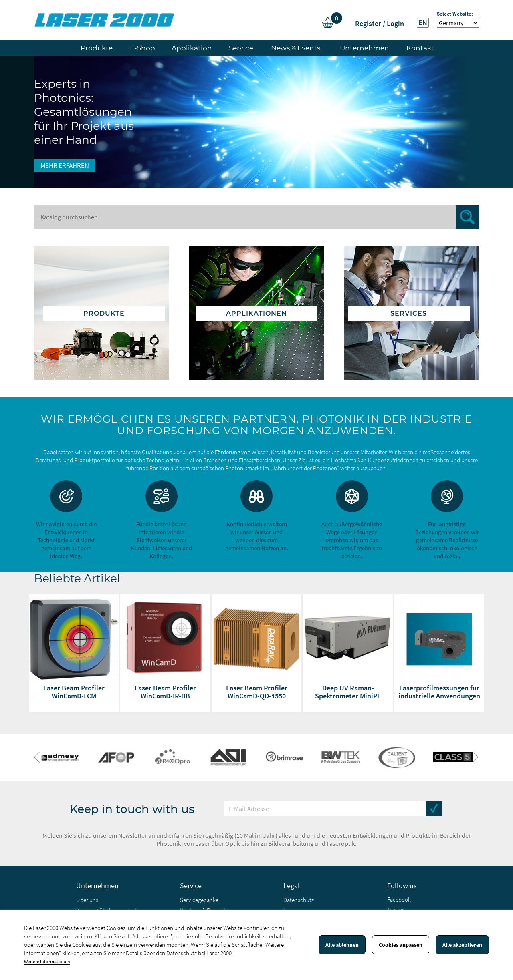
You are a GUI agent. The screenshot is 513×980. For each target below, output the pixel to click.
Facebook (399, 899)
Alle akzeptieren (462, 945)
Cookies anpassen (401, 945)
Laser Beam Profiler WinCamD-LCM (74, 692)
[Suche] (256, 217)
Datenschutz (299, 900)
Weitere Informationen (47, 961)
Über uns (87, 900)
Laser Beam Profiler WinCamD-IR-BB (165, 692)
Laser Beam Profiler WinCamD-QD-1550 (257, 692)
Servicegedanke (199, 900)
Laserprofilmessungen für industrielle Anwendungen (439, 692)
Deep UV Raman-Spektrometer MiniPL (348, 692)
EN (423, 23)
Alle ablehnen (342, 945)
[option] (256, 122)
